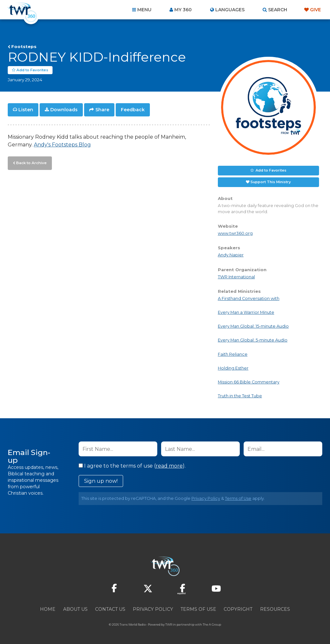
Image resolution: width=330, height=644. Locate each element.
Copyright (238, 609)
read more (169, 466)
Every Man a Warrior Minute (246, 312)
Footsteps (24, 46)
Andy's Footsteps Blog (62, 144)
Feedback (133, 110)
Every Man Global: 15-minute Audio (253, 326)
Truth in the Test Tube (240, 396)
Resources (275, 609)
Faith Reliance (233, 354)
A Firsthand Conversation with (249, 298)
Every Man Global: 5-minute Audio (253, 340)
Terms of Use (238, 498)
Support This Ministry (271, 182)
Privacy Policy (206, 498)
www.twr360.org (235, 233)
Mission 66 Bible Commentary (249, 382)
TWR (169, 624)
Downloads (64, 110)
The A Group (212, 624)
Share (102, 110)
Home (48, 609)
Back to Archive (31, 162)
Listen (26, 110)
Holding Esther (233, 368)
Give (315, 10)
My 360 (183, 10)
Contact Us (110, 609)
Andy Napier (231, 255)
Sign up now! (101, 481)
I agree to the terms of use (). (132, 466)
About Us (75, 609)
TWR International (236, 277)
